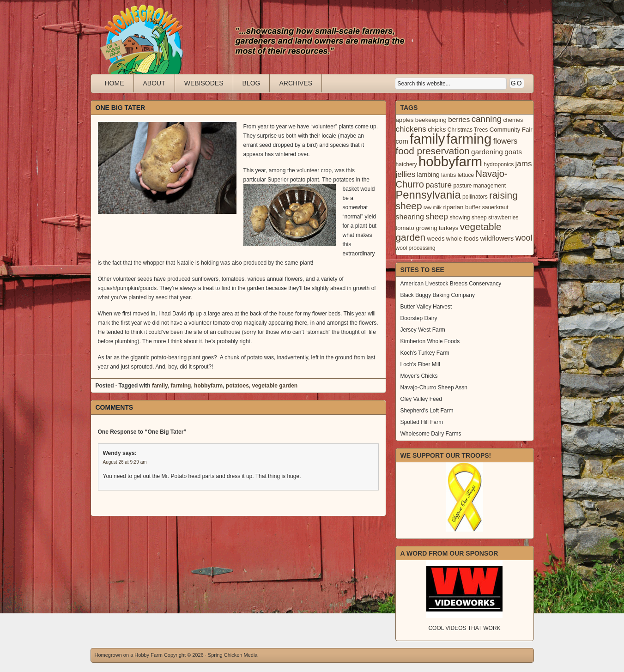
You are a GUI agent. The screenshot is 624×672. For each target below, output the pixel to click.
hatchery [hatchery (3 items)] (406, 164)
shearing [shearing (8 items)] (410, 217)
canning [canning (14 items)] (487, 119)
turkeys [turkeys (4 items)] (448, 228)
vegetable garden (275, 386)
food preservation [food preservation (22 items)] (433, 151)
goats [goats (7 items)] (513, 152)
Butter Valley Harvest (426, 307)
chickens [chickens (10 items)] (411, 129)
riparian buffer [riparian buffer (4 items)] (462, 207)
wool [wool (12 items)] (524, 238)
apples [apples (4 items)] (405, 120)
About (154, 83)
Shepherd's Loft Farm (427, 411)
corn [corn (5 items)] (402, 141)
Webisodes (204, 83)
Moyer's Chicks (419, 376)
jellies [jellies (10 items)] (406, 174)
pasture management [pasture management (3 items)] (479, 186)
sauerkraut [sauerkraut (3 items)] (495, 207)
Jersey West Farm (423, 330)
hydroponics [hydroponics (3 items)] (499, 164)
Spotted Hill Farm (422, 422)
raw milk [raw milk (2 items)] (433, 207)
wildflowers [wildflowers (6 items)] (497, 238)
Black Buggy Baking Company (438, 295)
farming (181, 386)
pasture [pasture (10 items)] (439, 185)
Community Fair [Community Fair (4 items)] (511, 130)
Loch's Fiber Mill (420, 364)
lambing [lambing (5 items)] (428, 175)
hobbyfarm (208, 386)
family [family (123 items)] (427, 139)
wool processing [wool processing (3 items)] (416, 248)
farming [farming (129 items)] (469, 139)
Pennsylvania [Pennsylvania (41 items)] (428, 195)
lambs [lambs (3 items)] (448, 175)
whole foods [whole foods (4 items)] (462, 239)
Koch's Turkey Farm (425, 353)
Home (115, 83)
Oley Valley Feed (421, 399)
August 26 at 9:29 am (125, 462)
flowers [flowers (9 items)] (506, 141)
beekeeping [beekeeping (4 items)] (431, 120)
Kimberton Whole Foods (430, 341)
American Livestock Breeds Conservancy (451, 284)
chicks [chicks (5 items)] (437, 129)
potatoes (237, 386)
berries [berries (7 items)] (459, 119)
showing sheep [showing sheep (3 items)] (468, 218)
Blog (251, 83)
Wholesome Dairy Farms (431, 434)
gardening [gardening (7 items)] (487, 152)
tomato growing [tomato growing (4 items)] (417, 228)
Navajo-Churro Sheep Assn (434, 387)
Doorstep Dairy (419, 318)
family (160, 386)
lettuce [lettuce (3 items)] (466, 175)
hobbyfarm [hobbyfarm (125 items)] (450, 162)
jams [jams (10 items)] (524, 164)
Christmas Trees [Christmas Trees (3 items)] (468, 130)
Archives (296, 83)
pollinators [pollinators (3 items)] (475, 197)
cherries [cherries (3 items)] (513, 120)
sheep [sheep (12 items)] (437, 217)
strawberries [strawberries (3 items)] (503, 218)
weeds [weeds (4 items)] (436, 239)
